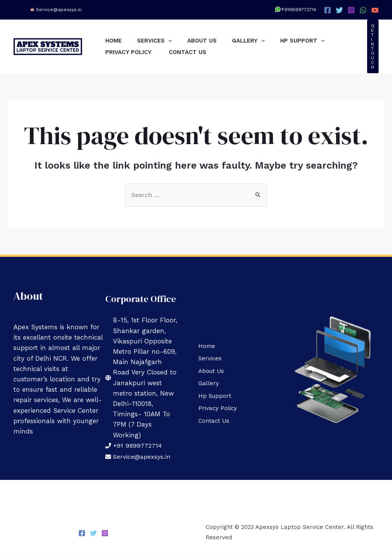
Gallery (262, 41)
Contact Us (193, 52)
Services (160, 41)
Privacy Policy (131, 52)
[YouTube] (375, 10)
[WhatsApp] (363, 10)
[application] (174, 41)
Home (115, 41)
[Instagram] (351, 10)
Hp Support (320, 41)
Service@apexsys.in (59, 10)
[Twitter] (339, 10)
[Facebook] (327, 10)
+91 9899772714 (138, 446)
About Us (212, 41)
